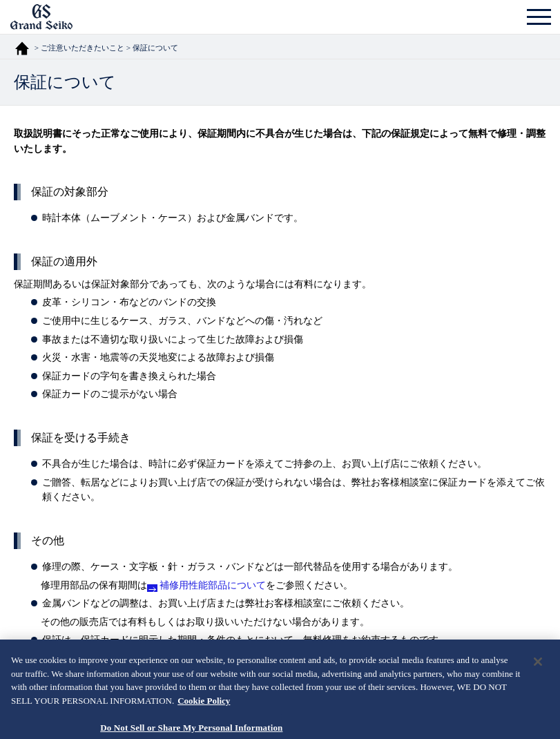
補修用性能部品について (213, 585)
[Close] (538, 669)
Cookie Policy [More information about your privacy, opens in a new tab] (204, 707)
